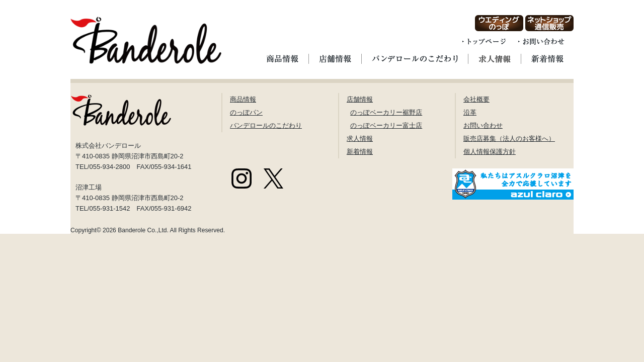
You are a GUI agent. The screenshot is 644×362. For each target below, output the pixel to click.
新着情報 (360, 152)
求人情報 (360, 139)
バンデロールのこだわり (266, 125)
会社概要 (476, 99)
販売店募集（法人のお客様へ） (509, 139)
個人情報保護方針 (490, 152)
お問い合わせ (483, 125)
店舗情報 (360, 99)
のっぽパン (246, 112)
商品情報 (243, 99)
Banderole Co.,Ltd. (143, 230)
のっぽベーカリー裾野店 (386, 112)
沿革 (470, 112)
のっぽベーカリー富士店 (386, 125)
